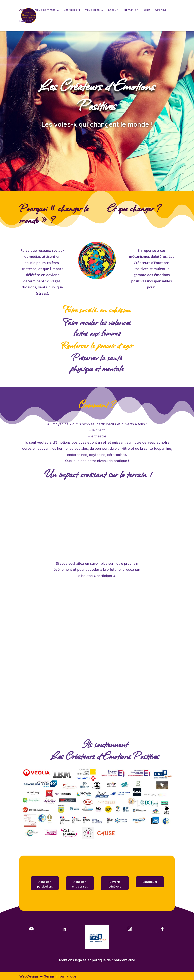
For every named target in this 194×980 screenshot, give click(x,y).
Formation (131, 10)
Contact (25, 21)
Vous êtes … (94, 10)
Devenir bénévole (115, 884)
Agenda (161, 10)
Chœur (113, 10)
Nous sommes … (47, 10)
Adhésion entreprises (80, 884)
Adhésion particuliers (45, 884)
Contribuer (150, 882)
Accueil (25, 10)
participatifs (106, 424)
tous (141, 424)
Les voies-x (72, 10)
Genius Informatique (60, 976)
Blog (147, 10)
